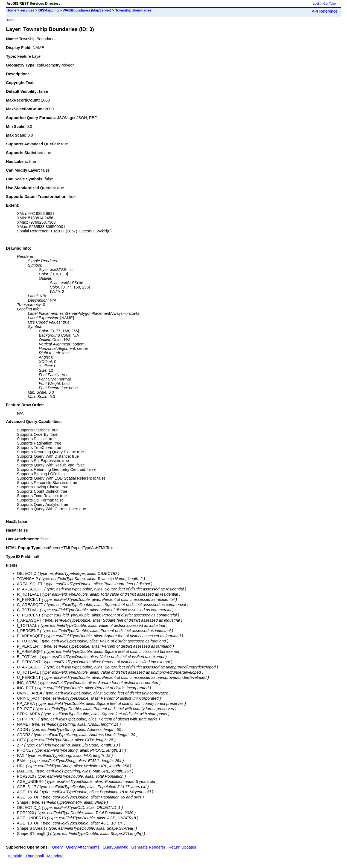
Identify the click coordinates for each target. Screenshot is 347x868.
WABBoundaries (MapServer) (87, 10)
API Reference (325, 11)
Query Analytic (116, 847)
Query (57, 847)
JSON (10, 20)
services (27, 10)
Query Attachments (83, 847)
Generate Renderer (148, 847)
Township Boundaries (134, 10)
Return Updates (182, 847)
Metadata (55, 856)
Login (317, 4)
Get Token (330, 4)
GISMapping (49, 10)
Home (11, 10)
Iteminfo (15, 856)
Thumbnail (35, 856)
